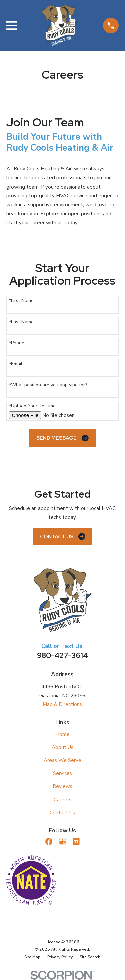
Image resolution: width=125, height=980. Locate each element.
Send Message (62, 438)
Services (62, 773)
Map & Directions (62, 704)
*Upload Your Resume (32, 406)
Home (62, 734)
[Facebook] (49, 841)
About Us (62, 747)
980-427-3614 (62, 655)
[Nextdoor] (76, 841)
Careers (62, 800)
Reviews (62, 786)
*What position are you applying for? (48, 385)
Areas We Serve (62, 760)
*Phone (17, 343)
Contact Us (63, 537)
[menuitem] (32, 957)
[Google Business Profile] (62, 841)
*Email (16, 364)
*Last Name (21, 322)
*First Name (21, 301)
